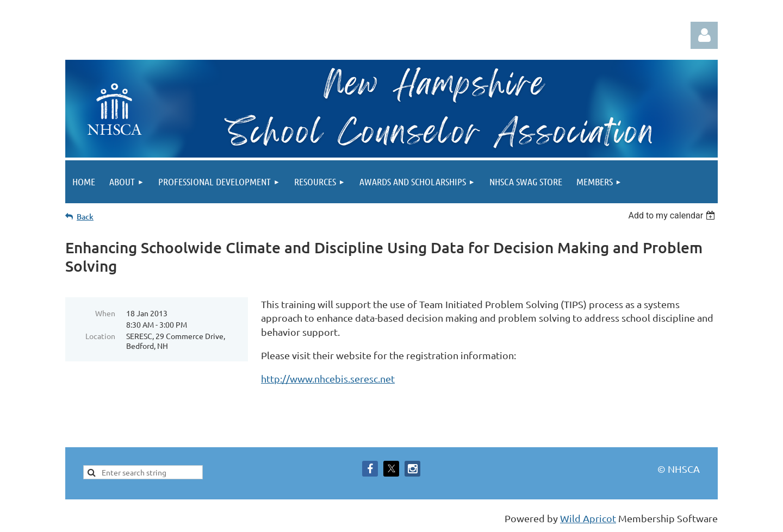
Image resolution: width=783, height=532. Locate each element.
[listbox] (673, 215)
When (105, 313)
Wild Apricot (588, 518)
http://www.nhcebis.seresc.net (328, 378)
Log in (704, 35)
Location (100, 336)
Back (85, 217)
